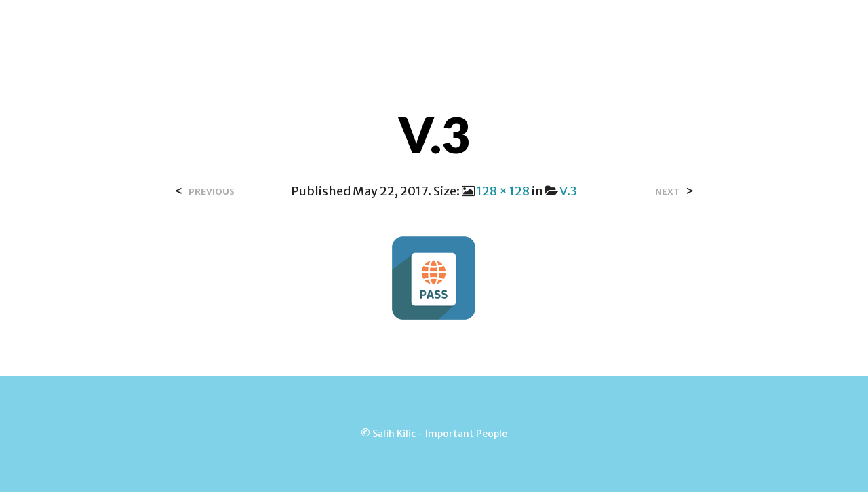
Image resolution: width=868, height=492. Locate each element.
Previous (212, 192)
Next (668, 192)
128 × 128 (503, 191)
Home (251, 26)
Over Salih (318, 26)
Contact (395, 26)
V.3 (568, 191)
